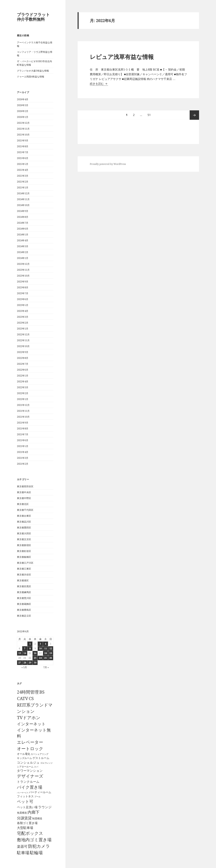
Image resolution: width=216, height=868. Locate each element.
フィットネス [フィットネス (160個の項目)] (25, 796)
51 (149, 115)
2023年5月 (23, 305)
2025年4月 (23, 170)
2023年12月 (23, 264)
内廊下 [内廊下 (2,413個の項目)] (33, 812)
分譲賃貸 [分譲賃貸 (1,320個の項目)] (24, 818)
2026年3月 (23, 105)
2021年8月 (23, 428)
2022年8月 (23, 358)
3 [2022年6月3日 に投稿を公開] (40, 644)
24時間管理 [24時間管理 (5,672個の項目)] (28, 692)
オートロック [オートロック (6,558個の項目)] (30, 749)
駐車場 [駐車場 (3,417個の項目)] (23, 853)
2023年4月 (23, 311)
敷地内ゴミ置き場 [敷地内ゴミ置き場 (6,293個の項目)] (34, 840)
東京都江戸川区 (25, 563)
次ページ (194, 115)
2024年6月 (23, 229)
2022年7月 (23, 364)
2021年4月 (23, 452)
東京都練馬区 (24, 592)
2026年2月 (23, 111)
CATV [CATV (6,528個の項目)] (23, 698)
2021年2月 (23, 464)
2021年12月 (23, 405)
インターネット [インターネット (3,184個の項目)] (31, 724)
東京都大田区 (24, 533)
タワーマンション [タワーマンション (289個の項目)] (30, 771)
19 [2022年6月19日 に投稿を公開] (51, 653)
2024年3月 (23, 246)
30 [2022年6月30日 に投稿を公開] (35, 663)
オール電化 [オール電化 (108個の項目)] (24, 754)
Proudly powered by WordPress (108, 164)
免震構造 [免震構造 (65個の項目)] (22, 813)
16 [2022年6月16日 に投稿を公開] (35, 653)
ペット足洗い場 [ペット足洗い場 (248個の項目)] (27, 807)
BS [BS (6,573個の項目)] (42, 692)
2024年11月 (23, 199)
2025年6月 (23, 158)
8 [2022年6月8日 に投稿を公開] (30, 648)
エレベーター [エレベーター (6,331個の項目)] (30, 742)
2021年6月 (23, 440)
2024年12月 (23, 193)
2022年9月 (23, 352)
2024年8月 (23, 217)
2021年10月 (23, 417)
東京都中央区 (24, 492)
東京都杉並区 (24, 551)
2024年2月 (23, 252)
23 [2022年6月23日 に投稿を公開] (35, 658)
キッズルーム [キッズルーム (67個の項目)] (24, 758)
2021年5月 (23, 446)
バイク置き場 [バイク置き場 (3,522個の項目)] (30, 787)
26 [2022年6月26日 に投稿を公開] (51, 658)
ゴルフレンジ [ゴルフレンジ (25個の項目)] (46, 763)
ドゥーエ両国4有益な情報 (31, 77)
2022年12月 (23, 334)
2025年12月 (23, 123)
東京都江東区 (24, 569)
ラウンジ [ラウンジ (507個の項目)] (45, 807)
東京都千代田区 (25, 510)
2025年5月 (23, 164)
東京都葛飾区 (24, 604)
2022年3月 (23, 387)
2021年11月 (23, 411)
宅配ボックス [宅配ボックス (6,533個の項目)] (30, 833)
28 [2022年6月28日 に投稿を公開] (25, 663)
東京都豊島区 (24, 610)
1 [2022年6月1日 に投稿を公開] (30, 644)
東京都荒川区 (24, 598)
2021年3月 (23, 458)
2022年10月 (23, 346)
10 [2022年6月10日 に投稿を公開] (40, 648)
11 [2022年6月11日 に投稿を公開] (45, 648)
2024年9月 (23, 211)
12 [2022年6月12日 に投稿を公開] (51, 648)
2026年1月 (23, 117)
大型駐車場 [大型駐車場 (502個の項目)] (25, 828)
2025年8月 (23, 146)
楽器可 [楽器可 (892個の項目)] (22, 846)
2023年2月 (23, 323)
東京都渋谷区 (24, 575)
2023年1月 (23, 329)
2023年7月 (23, 293)
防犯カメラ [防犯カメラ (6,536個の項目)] (39, 846)
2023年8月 (23, 287)
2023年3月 (23, 317)
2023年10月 (23, 276)
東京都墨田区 (24, 528)
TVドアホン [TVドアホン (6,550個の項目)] (29, 718)
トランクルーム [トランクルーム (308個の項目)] (28, 782)
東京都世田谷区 (25, 486)
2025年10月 (23, 135)
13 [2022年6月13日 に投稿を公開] (20, 653)
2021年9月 (23, 423)
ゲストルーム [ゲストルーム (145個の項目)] (41, 758)
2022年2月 (23, 393)
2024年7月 (23, 223)
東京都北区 (23, 504)
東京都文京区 (24, 539)
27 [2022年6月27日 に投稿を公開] (20, 663)
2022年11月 (23, 340)
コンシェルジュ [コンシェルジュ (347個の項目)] (28, 762)
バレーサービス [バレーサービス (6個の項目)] (23, 793)
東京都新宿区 (24, 545)
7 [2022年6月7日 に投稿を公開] (25, 648)
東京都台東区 (24, 516)
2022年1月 (23, 399)
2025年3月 (23, 176)
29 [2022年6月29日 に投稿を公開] (30, 663)
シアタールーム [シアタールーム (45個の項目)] (25, 767)
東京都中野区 (24, 498)
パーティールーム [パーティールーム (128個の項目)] (40, 792)
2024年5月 (23, 235)
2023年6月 (23, 299)
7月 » (46, 667)
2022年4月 (23, 381)
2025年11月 (23, 129)
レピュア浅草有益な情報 (122, 57)
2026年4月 (23, 99)
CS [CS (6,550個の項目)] (31, 698)
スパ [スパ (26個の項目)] (36, 767)
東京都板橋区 (24, 557)
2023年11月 (23, 270)
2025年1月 (23, 188)
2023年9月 (23, 282)
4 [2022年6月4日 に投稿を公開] (45, 644)
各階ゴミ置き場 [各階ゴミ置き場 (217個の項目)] (27, 823)
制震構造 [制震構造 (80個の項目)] (37, 818)
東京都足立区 (24, 616)
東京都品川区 (24, 522)
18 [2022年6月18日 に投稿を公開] (45, 653)
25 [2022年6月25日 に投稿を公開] (45, 658)
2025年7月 (23, 152)
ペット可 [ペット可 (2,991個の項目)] (25, 801)
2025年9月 (23, 140)
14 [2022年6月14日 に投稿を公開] (25, 653)
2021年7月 (23, 434)
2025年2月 (23, 182)
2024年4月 (23, 240)
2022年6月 (23, 370)
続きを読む (99, 84)
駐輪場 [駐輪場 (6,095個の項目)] (36, 853)
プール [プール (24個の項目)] (37, 797)
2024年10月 (23, 205)
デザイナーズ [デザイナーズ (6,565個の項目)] (30, 776)
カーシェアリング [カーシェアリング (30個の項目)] (40, 754)
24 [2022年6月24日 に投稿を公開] (40, 658)
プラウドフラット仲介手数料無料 (33, 17)
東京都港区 (23, 580)
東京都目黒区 (24, 586)
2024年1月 (23, 258)
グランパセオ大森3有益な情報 (33, 71)
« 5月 (24, 667)
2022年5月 (23, 376)
